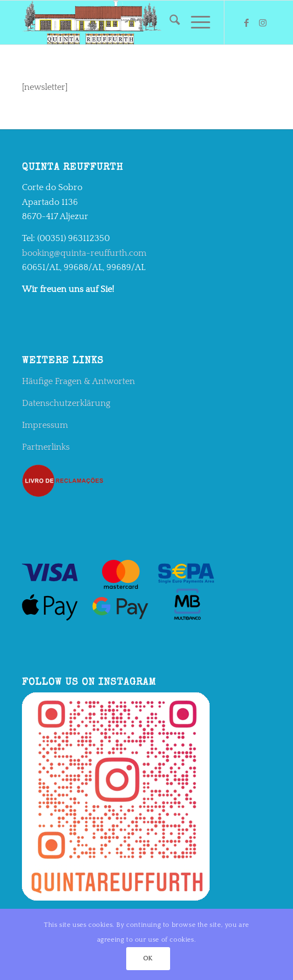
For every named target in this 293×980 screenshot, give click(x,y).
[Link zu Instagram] (263, 23)
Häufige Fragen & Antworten (78, 381)
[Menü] (195, 22)
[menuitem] (169, 22)
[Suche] (169, 22)
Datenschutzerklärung (66, 403)
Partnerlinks (46, 447)
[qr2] (122, 22)
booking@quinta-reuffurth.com (84, 253)
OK (148, 958)
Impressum (45, 425)
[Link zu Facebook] (246, 23)
